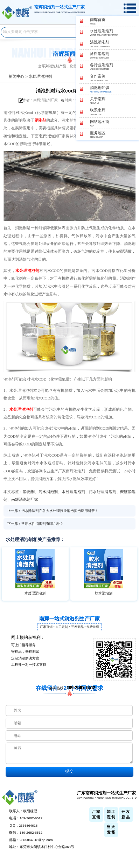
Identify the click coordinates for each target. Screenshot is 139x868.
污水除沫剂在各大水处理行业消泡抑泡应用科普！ (60, 511)
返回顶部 (132, 838)
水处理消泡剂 (40, 76)
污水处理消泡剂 (103, 492)
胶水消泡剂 (104, 593)
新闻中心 (16, 76)
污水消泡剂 (48, 492)
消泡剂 (40, 120)
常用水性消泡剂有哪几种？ (42, 524)
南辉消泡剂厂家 (25, 499)
